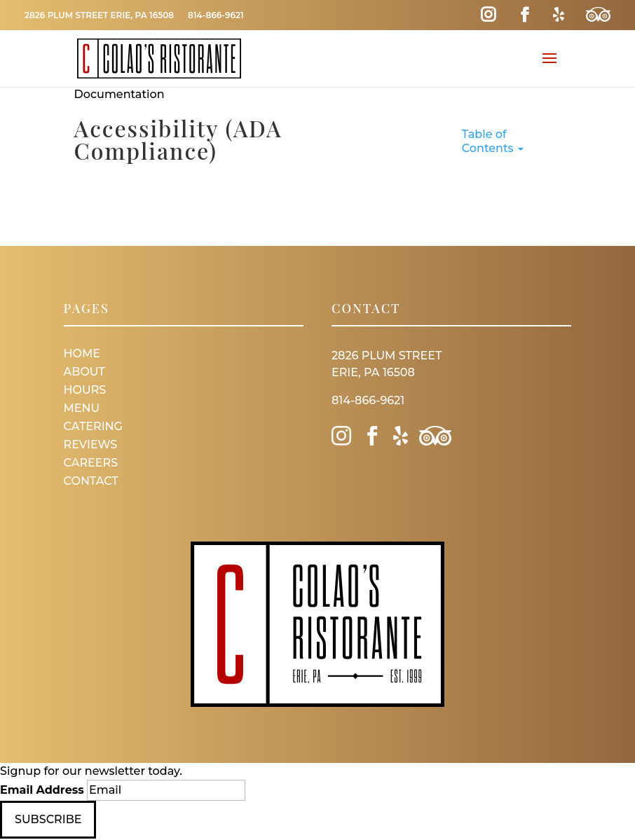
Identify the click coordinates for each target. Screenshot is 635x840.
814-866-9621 (216, 15)
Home (82, 353)
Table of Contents (493, 141)
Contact (91, 481)
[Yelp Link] (559, 15)
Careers (91, 463)
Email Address (42, 790)
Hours (85, 390)
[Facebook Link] (525, 15)
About (84, 372)
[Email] (166, 790)
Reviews (91, 445)
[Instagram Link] (488, 15)
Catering (93, 426)
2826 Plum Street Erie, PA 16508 (99, 15)
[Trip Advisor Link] (598, 15)
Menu (82, 408)
